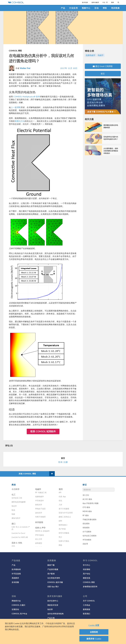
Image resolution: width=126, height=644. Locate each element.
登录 (113, 2)
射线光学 (39, 505)
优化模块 (86, 523)
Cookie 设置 (94, 626)
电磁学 (101, 55)
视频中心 (86, 8)
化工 (14, 495)
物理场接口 (63, 525)
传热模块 (86, 527)
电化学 (14, 506)
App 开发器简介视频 (91, 503)
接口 (14, 524)
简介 (60, 537)
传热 (13, 546)
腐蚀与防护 (16, 518)
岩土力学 (39, 539)
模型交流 (87, 578)
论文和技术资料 (54, 578)
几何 (60, 505)
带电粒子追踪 (40, 509)
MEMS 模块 (87, 511)
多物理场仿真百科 (90, 586)
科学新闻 (39, 522)
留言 (103, 74)
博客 (105, 8)
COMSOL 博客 (15, 51)
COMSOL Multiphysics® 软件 (27, 96)
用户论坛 (87, 574)
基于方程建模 (64, 509)
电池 (13, 510)
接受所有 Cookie (94, 640)
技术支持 (85, 2)
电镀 (13, 514)
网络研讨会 (16, 601)
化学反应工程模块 (90, 536)
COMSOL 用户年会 (19, 614)
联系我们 (87, 614)
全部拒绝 (94, 633)
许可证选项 (16, 574)
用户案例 (51, 574)
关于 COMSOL (89, 601)
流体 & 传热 (17, 543)
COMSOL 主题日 (19, 605)
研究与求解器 (64, 533)
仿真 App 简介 (53, 586)
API (60, 492)
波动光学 (39, 513)
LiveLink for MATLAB (20, 537)
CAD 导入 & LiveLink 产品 (21, 528)
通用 (61, 489)
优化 (60, 500)
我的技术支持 (53, 605)
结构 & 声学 (40, 528)
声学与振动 (40, 535)
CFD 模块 (86, 507)
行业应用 (74, 8)
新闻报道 (87, 609)
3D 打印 (86, 495)
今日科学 (16, 489)
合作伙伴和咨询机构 (55, 614)
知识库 (50, 609)
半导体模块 (87, 540)
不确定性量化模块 (90, 519)
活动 (97, 8)
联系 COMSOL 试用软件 (43, 431)
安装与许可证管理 (66, 513)
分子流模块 (87, 532)
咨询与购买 (95, 2)
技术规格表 (16, 569)
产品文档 (51, 618)
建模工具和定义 (65, 517)
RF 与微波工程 (41, 492)
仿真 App (62, 496)
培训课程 (87, 569)
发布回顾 (15, 582)
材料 (60, 521)
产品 (63, 8)
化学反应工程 (17, 498)
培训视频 (115, 8)
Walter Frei (25, 68)
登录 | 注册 (63, 462)
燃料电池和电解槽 (19, 502)
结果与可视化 (64, 541)
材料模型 (39, 543)
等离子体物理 (40, 517)
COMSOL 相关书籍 (55, 582)
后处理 (85, 544)
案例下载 (51, 565)
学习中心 (87, 565)
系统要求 (15, 578)
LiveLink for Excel (18, 533)
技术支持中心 (53, 601)
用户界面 (62, 529)
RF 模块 (86, 515)
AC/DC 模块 (87, 499)
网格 (60, 545)
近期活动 (15, 609)
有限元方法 (20, 121)
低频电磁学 (91, 55)
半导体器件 (40, 500)
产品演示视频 (53, 569)
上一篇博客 (16, 107)
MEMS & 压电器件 (42, 531)
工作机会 (87, 605)
